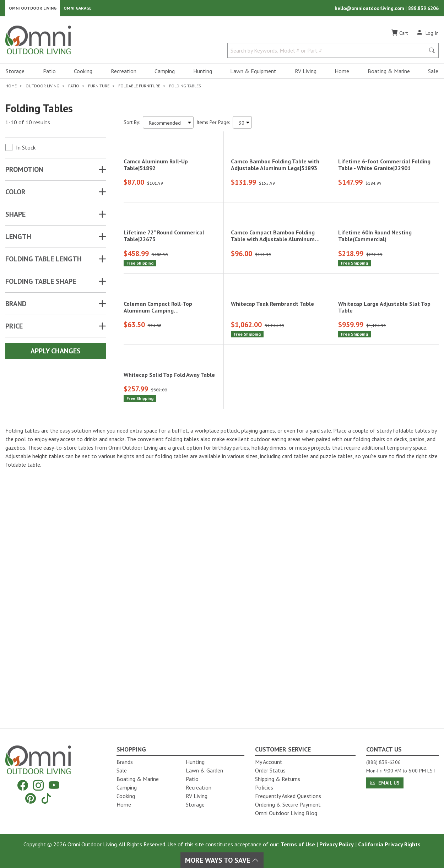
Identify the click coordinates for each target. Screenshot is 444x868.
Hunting (203, 73)
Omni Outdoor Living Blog (286, 813)
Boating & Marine (389, 73)
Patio (49, 73)
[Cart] (400, 35)
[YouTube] (54, 785)
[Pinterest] (31, 798)
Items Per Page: (213, 124)
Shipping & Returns (278, 779)
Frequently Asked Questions (288, 796)
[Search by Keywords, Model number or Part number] (328, 53)
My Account (269, 762)
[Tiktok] (46, 798)
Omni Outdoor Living (33, 9)
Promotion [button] (24, 172)
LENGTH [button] (18, 239)
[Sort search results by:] (168, 124)
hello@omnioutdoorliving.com (370, 9)
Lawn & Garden (204, 770)
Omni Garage (78, 9)
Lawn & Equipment (253, 73)
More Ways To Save (222, 860)
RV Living (306, 73)
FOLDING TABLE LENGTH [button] (44, 261)
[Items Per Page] (242, 124)
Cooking (83, 73)
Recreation (124, 73)
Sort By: (132, 124)
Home (342, 73)
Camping (165, 73)
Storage (15, 73)
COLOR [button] (15, 194)
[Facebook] (23, 785)
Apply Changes (56, 353)
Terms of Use (298, 844)
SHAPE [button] (15, 216)
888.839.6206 (423, 9)
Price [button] (14, 328)
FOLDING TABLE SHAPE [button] (41, 283)
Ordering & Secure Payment (288, 804)
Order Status (270, 770)
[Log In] (427, 35)
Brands (125, 762)
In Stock (26, 150)
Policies (264, 787)
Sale (433, 73)
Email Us (385, 783)
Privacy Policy (337, 844)
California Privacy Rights (389, 844)
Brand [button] (16, 306)
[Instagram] (38, 785)
